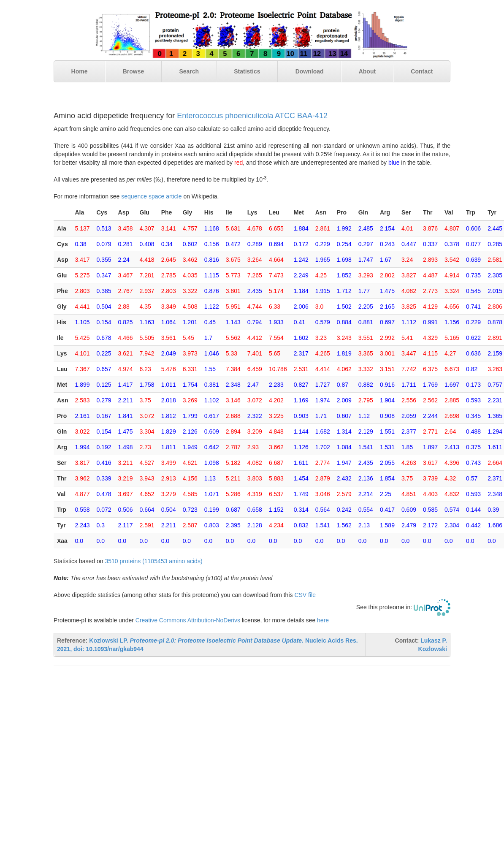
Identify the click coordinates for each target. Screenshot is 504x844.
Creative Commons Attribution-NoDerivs (188, 620)
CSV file (305, 595)
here (323, 620)
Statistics (247, 71)
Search (189, 71)
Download (310, 71)
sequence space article (151, 196)
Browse (134, 71)
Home (80, 71)
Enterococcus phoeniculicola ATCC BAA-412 (252, 116)
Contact (422, 71)
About (367, 71)
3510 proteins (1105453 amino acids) (153, 561)
